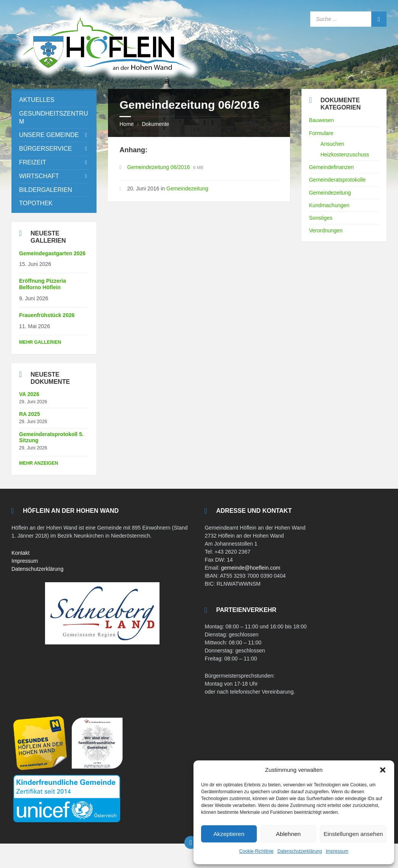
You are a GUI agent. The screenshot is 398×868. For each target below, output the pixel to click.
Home (126, 124)
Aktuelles (37, 100)
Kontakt (20, 553)
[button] (383, 770)
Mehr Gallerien (40, 342)
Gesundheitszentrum (53, 118)
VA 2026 (29, 394)
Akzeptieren (229, 834)
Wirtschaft (39, 176)
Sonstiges (321, 218)
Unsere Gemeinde (49, 135)
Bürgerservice (45, 149)
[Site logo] (107, 80)
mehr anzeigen (39, 463)
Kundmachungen (329, 205)
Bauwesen (321, 120)
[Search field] (348, 19)
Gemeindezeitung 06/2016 (159, 167)
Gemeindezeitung (187, 188)
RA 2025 (30, 414)
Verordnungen (326, 230)
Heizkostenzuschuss (345, 155)
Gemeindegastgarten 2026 (52, 253)
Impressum (337, 851)
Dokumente (156, 124)
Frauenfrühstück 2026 (47, 315)
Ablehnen (288, 834)
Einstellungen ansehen (353, 834)
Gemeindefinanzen (332, 167)
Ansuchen (332, 144)
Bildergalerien (46, 190)
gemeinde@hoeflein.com (251, 568)
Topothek (36, 203)
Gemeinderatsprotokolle (338, 180)
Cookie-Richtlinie (256, 851)
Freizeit (33, 162)
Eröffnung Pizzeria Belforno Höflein (43, 284)
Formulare (321, 133)
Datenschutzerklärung (300, 851)
